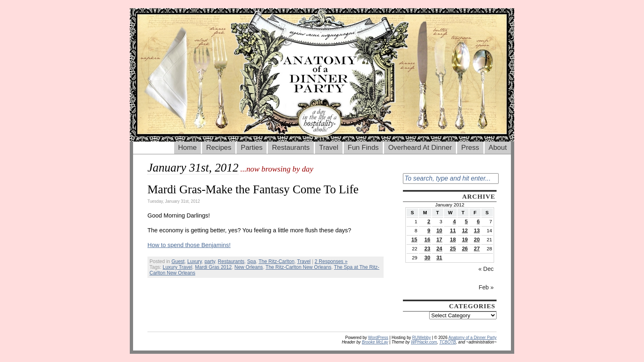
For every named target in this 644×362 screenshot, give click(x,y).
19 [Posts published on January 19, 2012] (465, 239)
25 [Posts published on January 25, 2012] (453, 249)
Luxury (194, 261)
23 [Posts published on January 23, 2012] (427, 249)
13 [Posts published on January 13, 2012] (477, 230)
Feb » (486, 287)
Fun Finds (363, 148)
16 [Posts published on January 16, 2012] (427, 239)
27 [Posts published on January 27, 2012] (477, 249)
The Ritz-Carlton (277, 261)
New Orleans (249, 267)
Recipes (219, 148)
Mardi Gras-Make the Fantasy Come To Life (253, 189)
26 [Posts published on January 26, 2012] (465, 249)
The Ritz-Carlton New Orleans (299, 267)
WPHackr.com (424, 342)
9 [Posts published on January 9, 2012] (429, 230)
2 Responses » (331, 261)
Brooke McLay (375, 342)
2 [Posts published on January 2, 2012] (429, 221)
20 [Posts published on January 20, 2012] (477, 239)
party (210, 261)
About (498, 148)
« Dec (486, 269)
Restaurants (291, 148)
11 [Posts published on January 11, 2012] (453, 230)
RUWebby (422, 338)
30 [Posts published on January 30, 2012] (427, 258)
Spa (252, 261)
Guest (178, 261)
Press (470, 148)
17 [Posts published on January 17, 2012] (439, 239)
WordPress (378, 338)
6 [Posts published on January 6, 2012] (478, 221)
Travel (329, 148)
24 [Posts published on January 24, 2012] (439, 249)
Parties (252, 148)
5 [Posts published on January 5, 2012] (466, 221)
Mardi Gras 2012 (213, 267)
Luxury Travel (177, 267)
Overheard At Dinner (420, 148)
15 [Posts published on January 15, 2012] (414, 239)
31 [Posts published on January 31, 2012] (439, 258)
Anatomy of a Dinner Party (473, 338)
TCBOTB (447, 342)
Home (187, 148)
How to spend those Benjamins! (189, 245)
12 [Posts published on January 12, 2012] (465, 230)
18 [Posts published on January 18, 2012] (453, 239)
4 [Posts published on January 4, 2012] (454, 221)
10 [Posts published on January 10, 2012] (439, 230)
